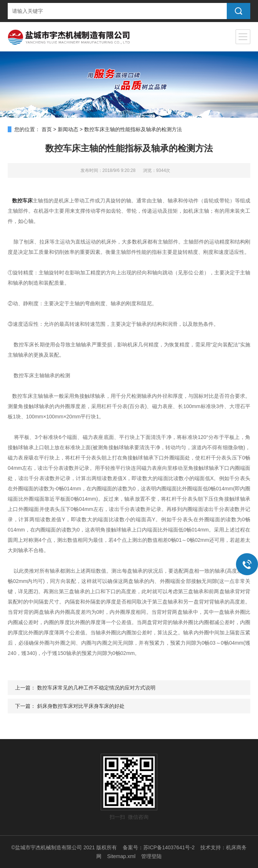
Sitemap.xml (121, 856)
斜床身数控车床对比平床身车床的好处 (81, 706)
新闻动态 (68, 129)
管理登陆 (151, 856)
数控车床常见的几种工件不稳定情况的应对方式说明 (96, 688)
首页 (47, 129)
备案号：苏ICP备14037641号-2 (159, 847)
